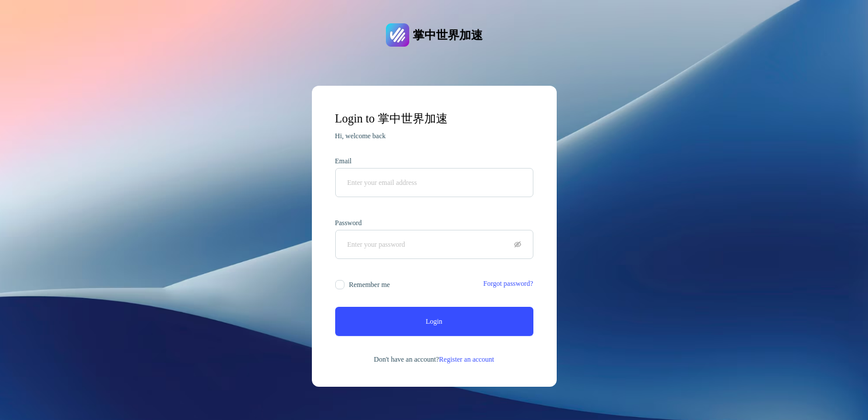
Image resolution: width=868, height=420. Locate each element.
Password (349, 223)
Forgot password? (508, 283)
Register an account (467, 359)
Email (344, 161)
